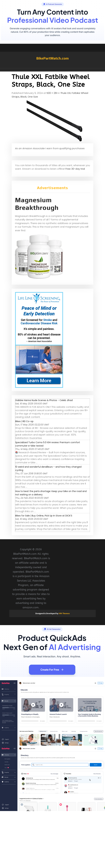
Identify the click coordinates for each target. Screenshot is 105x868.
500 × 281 (52, 93)
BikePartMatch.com (52, 58)
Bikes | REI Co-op (24, 421)
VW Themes (64, 613)
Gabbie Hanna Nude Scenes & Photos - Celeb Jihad (44, 400)
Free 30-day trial (75, 169)
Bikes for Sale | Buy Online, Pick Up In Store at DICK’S (44, 516)
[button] (52, 70)
